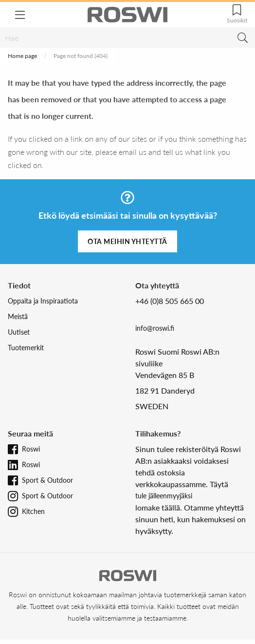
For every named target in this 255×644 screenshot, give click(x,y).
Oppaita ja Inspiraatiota (43, 301)
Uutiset (19, 332)
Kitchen (33, 511)
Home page (22, 56)
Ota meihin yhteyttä (127, 241)
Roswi (31, 449)
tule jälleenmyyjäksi (164, 496)
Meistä (18, 316)
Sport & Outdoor (47, 480)
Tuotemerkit (26, 348)
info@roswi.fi (155, 328)
